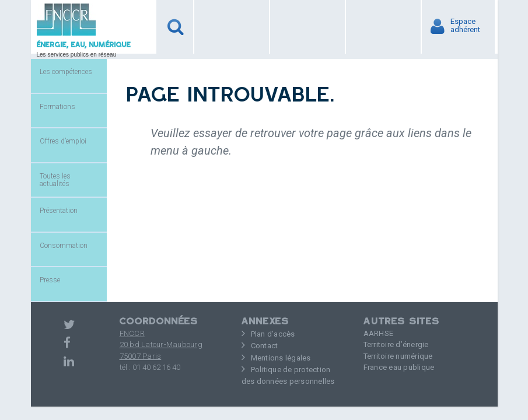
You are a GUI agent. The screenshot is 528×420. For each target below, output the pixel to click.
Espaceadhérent (468, 26)
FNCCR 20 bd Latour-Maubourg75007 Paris (161, 345)
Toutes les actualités (55, 180)
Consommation (64, 246)
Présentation (59, 211)
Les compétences (66, 72)
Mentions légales (281, 358)
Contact (265, 346)
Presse (50, 280)
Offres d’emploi (63, 141)
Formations (57, 107)
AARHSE (379, 333)
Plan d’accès (273, 334)
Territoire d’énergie (396, 344)
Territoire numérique (398, 356)
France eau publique (399, 367)
